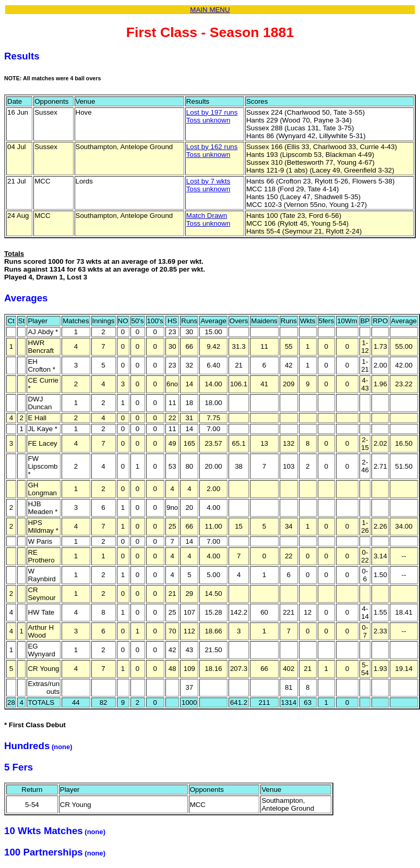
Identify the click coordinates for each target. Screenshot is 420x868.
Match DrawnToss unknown (208, 219)
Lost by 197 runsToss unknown (212, 116)
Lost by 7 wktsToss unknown (208, 185)
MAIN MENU (210, 10)
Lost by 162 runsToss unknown (212, 151)
